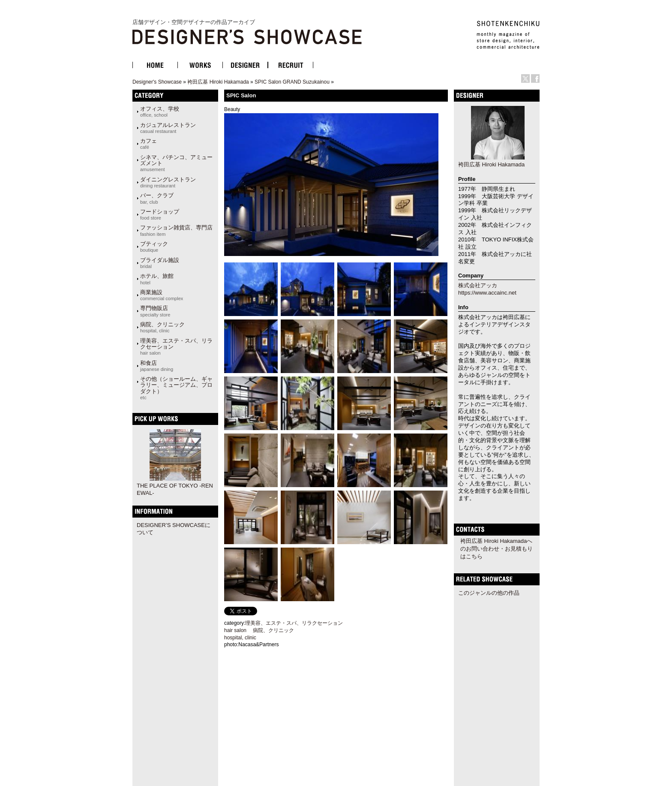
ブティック (154, 247)
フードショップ (160, 214)
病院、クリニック (162, 327)
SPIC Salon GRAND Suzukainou (292, 82)
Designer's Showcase (157, 82)
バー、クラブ (157, 198)
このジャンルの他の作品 (489, 593)
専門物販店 (155, 311)
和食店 (157, 366)
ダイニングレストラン (168, 182)
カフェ (148, 144)
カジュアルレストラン (168, 128)
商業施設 (162, 295)
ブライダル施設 (160, 263)
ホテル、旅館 (157, 279)
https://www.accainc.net (487, 293)
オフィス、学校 (160, 111)
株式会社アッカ (478, 285)
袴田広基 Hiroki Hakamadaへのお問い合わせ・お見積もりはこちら (496, 549)
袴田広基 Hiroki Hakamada (218, 82)
